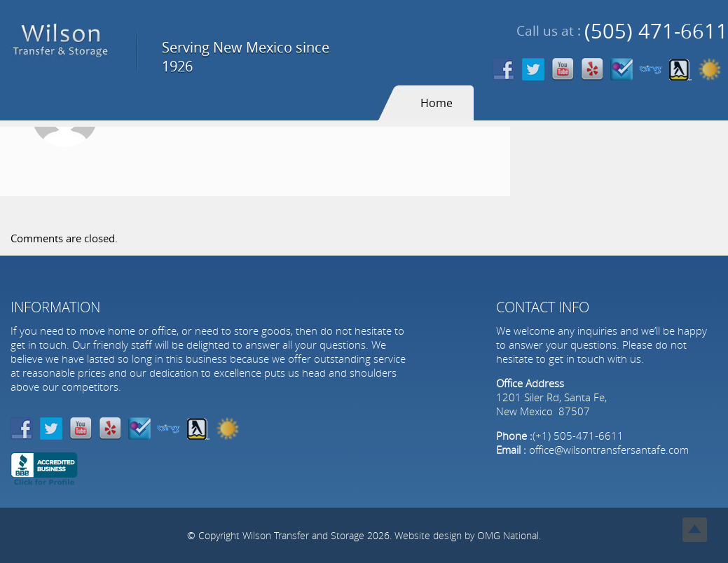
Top (695, 530)
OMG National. (509, 535)
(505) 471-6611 (656, 31)
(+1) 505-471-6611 (578, 436)
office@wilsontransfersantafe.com (609, 450)
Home (437, 103)
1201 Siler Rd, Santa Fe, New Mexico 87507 (551, 404)
